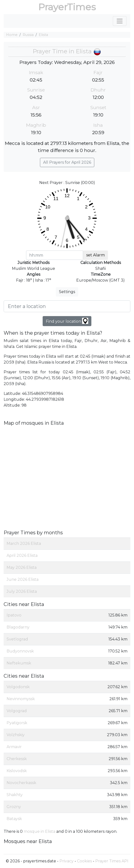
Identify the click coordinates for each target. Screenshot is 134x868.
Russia (28, 35)
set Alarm (96, 255)
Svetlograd (17, 639)
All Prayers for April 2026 (67, 162)
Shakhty (15, 795)
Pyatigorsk (17, 723)
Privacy (67, 861)
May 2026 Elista (22, 567)
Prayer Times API (112, 861)
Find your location (67, 321)
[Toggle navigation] (120, 21)
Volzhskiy (16, 735)
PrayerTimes (67, 7)
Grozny (14, 807)
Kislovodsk (17, 771)
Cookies (84, 861)
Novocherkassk (21, 783)
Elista (43, 35)
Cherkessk (17, 759)
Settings (67, 292)
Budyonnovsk (20, 651)
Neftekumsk (19, 663)
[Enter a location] (67, 306)
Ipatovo (14, 615)
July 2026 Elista (22, 591)
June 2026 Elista (23, 579)
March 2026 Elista (24, 543)
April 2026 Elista (22, 555)
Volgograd (17, 711)
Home (12, 35)
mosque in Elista (39, 831)
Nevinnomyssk (21, 699)
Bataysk (14, 819)
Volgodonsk (18, 687)
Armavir (14, 747)
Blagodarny (18, 627)
